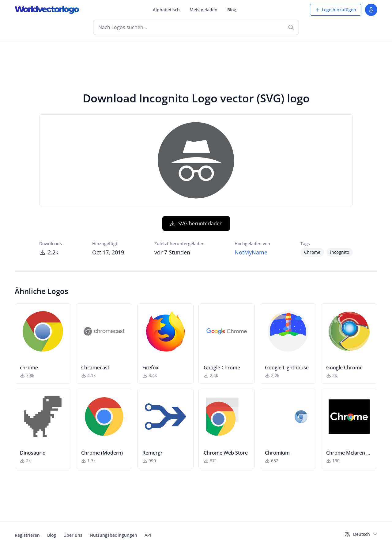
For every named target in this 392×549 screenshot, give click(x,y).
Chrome (312, 252)
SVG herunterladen (196, 223)
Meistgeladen (204, 10)
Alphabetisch (166, 10)
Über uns (73, 535)
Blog (232, 10)
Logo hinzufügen (336, 10)
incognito (340, 252)
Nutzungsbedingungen (113, 535)
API (148, 535)
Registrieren (27, 535)
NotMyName (251, 252)
